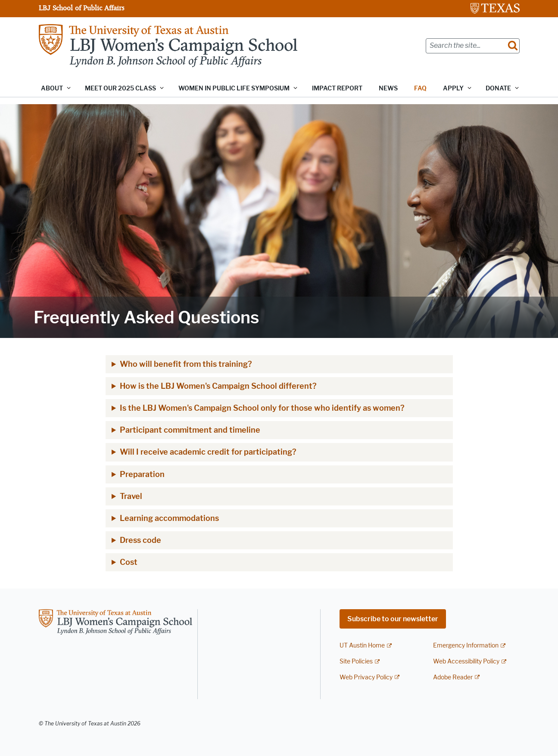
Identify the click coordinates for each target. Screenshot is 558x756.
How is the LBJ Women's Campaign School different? (218, 386)
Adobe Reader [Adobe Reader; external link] (453, 677)
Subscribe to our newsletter (393, 619)
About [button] (52, 88)
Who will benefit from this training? (186, 364)
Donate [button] (498, 88)
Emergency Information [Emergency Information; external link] (466, 646)
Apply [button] (453, 88)
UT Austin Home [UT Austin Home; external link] (362, 646)
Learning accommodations (169, 518)
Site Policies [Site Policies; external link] (356, 661)
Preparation (142, 474)
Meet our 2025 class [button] (120, 88)
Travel (131, 496)
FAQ (420, 88)
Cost (129, 562)
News (388, 88)
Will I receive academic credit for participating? (208, 452)
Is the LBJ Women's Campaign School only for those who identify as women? (262, 408)
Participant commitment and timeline (190, 430)
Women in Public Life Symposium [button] (234, 88)
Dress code (140, 540)
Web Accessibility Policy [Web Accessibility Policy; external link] (466, 661)
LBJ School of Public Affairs (81, 8)
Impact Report (337, 88)
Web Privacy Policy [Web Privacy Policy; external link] (366, 677)
